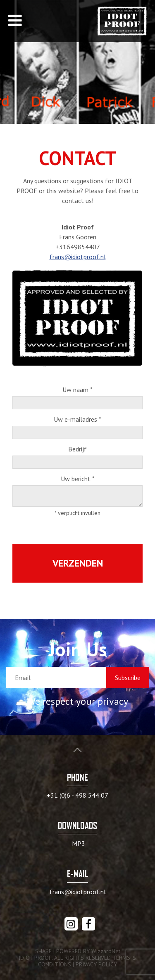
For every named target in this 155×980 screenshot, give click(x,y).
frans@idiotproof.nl (78, 257)
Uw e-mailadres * (77, 420)
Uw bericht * (78, 479)
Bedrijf (77, 449)
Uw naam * (77, 390)
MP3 (79, 843)
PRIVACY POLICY (96, 964)
